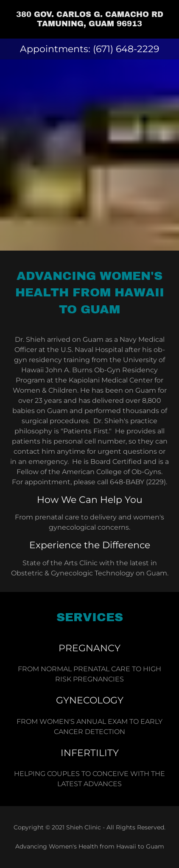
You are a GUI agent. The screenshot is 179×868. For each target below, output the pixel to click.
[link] (89, 19)
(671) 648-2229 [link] (126, 49)
